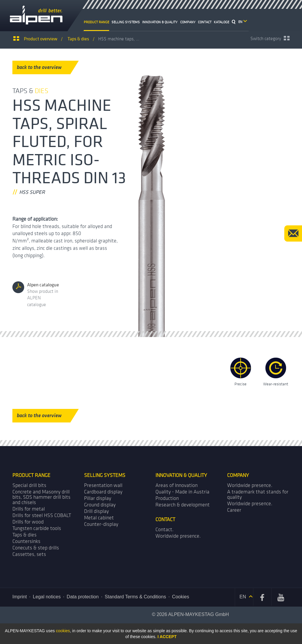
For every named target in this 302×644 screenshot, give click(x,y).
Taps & (78, 39)
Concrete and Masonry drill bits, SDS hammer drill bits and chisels (41, 497)
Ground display (100, 505)
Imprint (20, 597)
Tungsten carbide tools (37, 528)
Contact (205, 22)
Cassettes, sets (29, 554)
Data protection (83, 597)
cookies (63, 631)
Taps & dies (24, 535)
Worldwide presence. (250, 485)
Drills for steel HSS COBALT (42, 515)
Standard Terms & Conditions (135, 597)
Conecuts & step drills (36, 548)
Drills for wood (28, 522)
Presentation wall (103, 485)
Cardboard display (103, 492)
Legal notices (47, 597)
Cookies (180, 597)
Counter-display (101, 524)
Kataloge (221, 22)
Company (188, 22)
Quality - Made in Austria (182, 492)
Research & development (183, 505)
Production (167, 498)
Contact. (164, 530)
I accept (167, 637)
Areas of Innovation (177, 485)
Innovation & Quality (160, 22)
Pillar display (98, 498)
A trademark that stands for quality (258, 494)
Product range (96, 22)
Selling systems (126, 22)
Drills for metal (29, 509)
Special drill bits (29, 485)
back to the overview (44, 67)
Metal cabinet (99, 518)
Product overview (41, 39)
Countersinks (26, 541)
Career (234, 510)
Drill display (96, 511)
